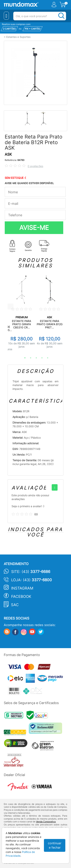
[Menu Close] (6, 16)
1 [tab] (23, 358)
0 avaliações (35, 166)
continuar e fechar (55, 845)
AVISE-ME (34, 228)
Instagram (22, 588)
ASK (8, 154)
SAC (15, 605)
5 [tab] (46, 358)
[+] (55, 487)
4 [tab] (40, 358)
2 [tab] (29, 358)
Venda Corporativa (46, 822)
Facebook (21, 597)
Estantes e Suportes (18, 37)
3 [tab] (34, 358)
